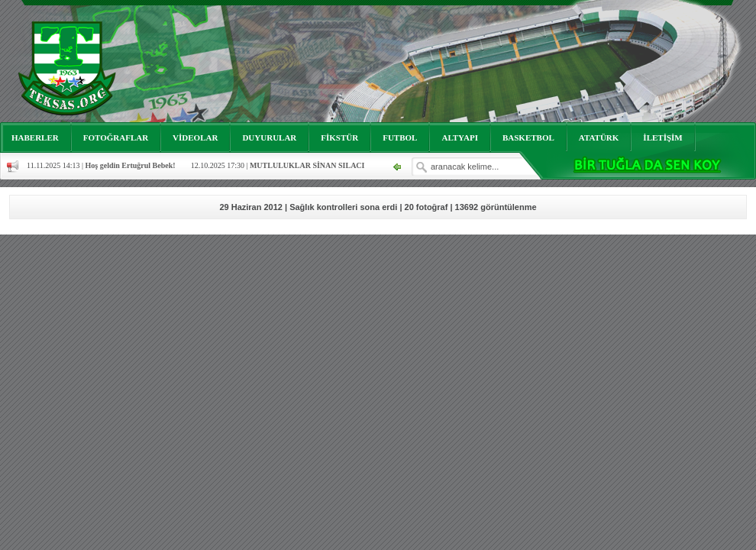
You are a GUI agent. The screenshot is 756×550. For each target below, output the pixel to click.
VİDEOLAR (195, 137)
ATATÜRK (599, 137)
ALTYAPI (460, 137)
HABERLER (35, 137)
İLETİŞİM (662, 137)
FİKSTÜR (339, 137)
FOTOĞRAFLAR (116, 137)
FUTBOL (400, 137)
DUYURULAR (269, 137)
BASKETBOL (528, 137)
